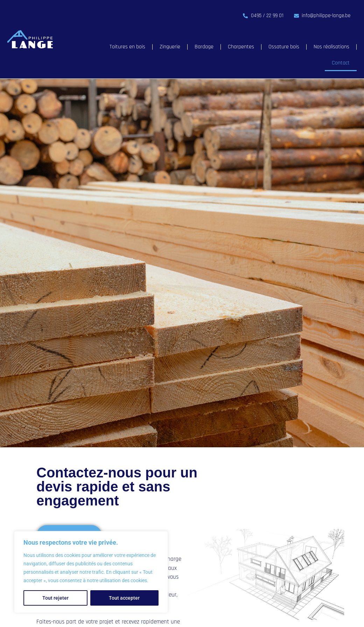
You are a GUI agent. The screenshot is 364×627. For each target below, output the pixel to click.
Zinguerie (170, 47)
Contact (341, 63)
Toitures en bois (127, 47)
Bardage (204, 47)
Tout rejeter (55, 598)
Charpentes (241, 47)
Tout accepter (124, 598)
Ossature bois (284, 47)
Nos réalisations (331, 47)
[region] (91, 572)
